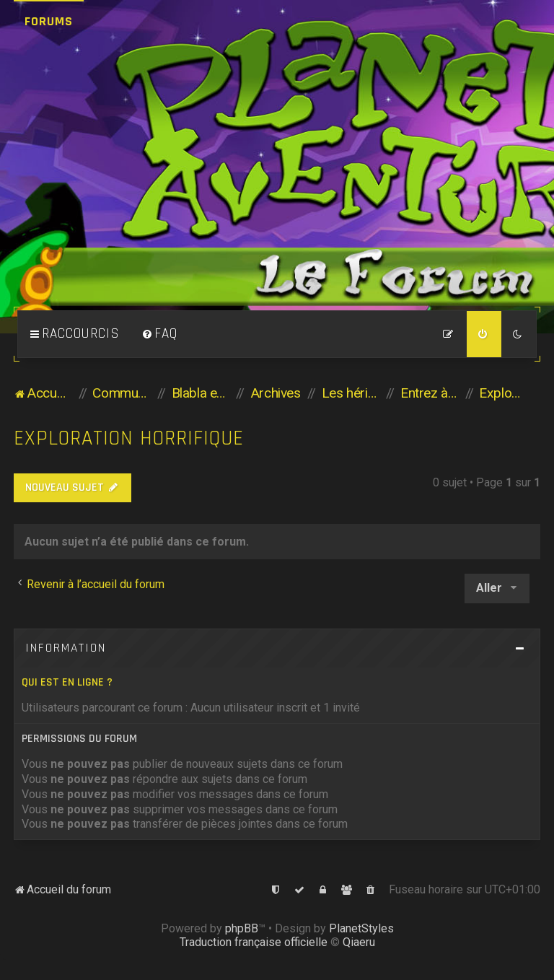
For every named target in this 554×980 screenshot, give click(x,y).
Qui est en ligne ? (67, 682)
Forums (49, 21)
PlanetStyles (361, 928)
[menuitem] (159, 334)
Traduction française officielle (254, 942)
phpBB (242, 928)
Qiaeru (359, 942)
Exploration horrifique (129, 438)
